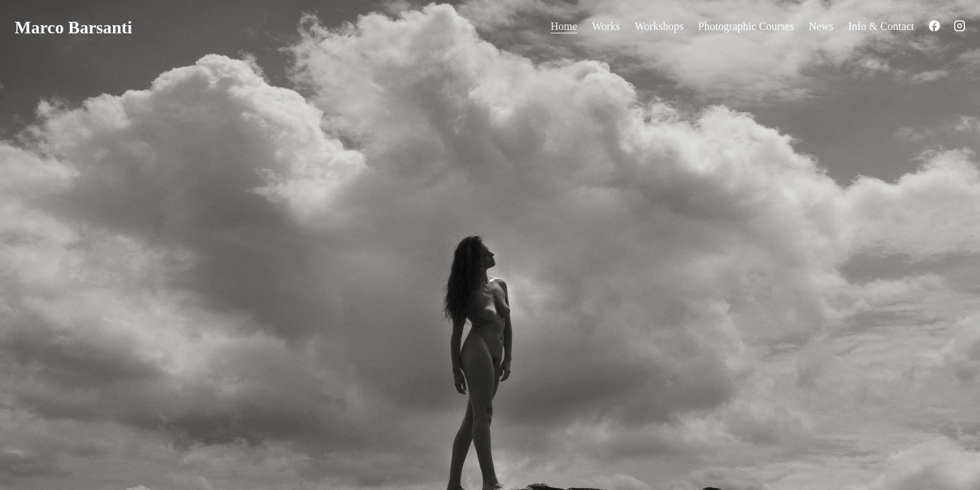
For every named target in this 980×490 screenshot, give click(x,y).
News (821, 26)
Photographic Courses (746, 26)
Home (564, 26)
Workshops (659, 26)
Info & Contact (881, 26)
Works (606, 26)
